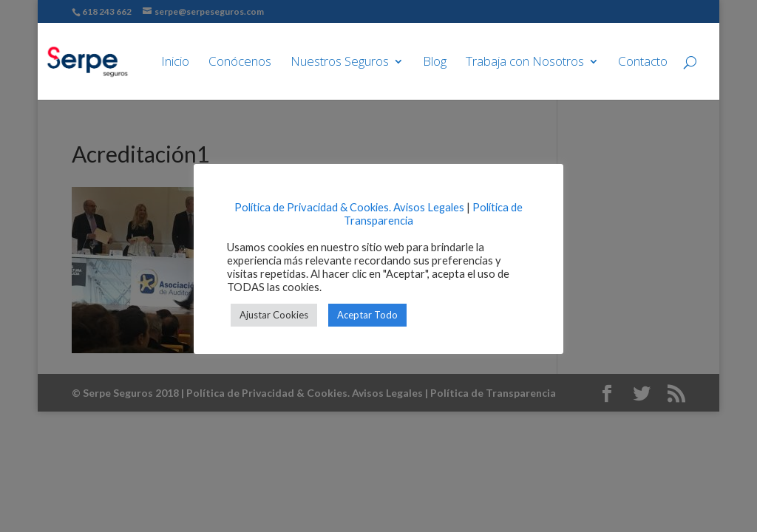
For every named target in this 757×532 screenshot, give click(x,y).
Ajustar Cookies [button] (274, 315)
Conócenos (240, 63)
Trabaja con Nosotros (525, 63)
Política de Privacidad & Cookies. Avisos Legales (349, 207)
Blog (435, 63)
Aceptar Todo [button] (367, 315)
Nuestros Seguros (340, 63)
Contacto (643, 63)
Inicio (175, 63)
